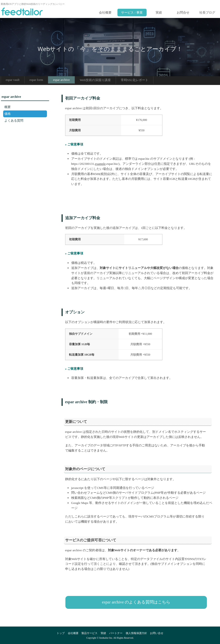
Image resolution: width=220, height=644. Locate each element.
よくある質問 (14, 121)
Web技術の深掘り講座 (95, 80)
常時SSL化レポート (135, 80)
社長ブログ (207, 13)
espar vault (13, 80)
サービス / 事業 (132, 13)
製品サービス (89, 633)
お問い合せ (157, 633)
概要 (8, 107)
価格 (8, 114)
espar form (36, 80)
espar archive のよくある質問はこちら (136, 602)
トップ (61, 633)
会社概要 (105, 13)
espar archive (61, 80)
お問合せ (183, 13)
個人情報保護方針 (136, 633)
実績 (159, 13)
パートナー (116, 633)
